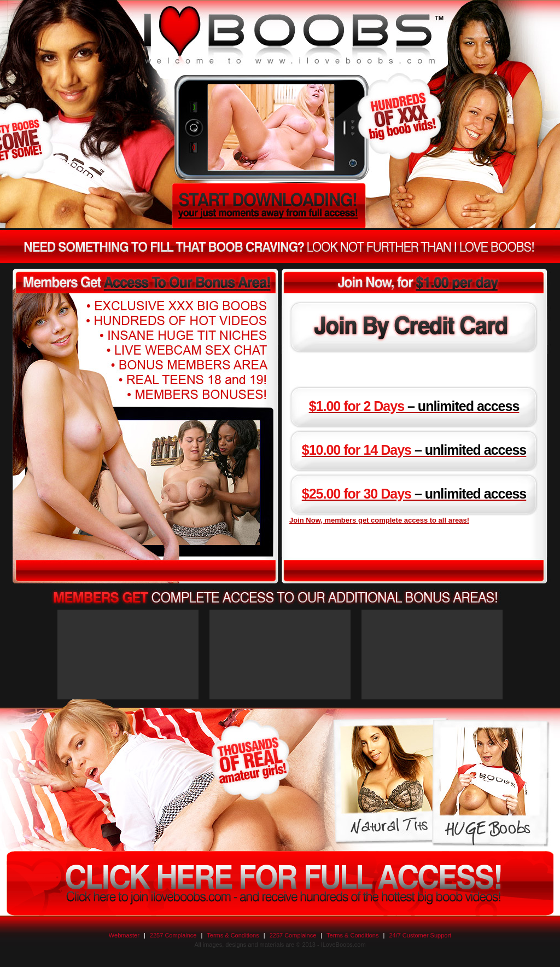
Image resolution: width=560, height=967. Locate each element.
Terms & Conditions (233, 935)
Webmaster (124, 935)
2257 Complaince (173, 935)
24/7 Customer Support (420, 935)
